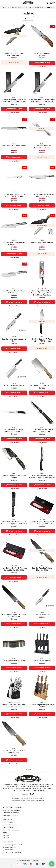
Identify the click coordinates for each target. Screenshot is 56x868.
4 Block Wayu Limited (42, 661)
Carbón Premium (9, 822)
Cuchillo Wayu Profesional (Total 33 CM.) (42, 569)
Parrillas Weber (8, 827)
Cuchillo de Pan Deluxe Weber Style (14, 147)
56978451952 (8, 850)
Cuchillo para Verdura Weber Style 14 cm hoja (14, 243)
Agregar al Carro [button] (42, 63)
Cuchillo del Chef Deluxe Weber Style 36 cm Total (42, 195)
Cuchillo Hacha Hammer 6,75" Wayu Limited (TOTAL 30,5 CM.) (14, 523)
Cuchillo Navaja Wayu (42, 53)
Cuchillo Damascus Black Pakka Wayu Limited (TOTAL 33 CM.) (14, 101)
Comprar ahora (42, 66)
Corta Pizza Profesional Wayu (14, 661)
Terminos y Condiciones (11, 810)
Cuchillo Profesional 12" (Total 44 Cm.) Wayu (14, 615)
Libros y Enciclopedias (11, 830)
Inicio (4, 7)
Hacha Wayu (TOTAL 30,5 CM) (42, 385)
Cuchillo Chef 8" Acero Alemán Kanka (42, 243)
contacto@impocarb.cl (12, 845)
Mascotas (6, 835)
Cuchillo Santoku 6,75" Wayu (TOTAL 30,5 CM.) (14, 752)
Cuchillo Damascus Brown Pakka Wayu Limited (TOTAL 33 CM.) (42, 101)
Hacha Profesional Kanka (14, 385)
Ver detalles (14, 62)
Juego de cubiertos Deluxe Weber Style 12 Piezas (42, 147)
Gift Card (6, 838)
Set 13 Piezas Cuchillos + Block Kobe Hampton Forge (14, 706)
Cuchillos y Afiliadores (37, 7)
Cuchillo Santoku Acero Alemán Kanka (14, 340)
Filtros (28, 18)
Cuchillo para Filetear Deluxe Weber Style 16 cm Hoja (14, 195)
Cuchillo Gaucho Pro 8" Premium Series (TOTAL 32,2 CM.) (14, 569)
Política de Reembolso (11, 813)
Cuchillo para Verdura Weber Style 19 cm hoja (14, 292)
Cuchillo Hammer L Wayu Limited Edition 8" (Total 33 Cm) (42, 477)
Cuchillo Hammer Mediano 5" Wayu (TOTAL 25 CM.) (42, 430)
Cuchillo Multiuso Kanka (42, 614)
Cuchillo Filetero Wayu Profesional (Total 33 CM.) (14, 430)
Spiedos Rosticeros (10, 825)
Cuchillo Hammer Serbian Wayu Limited (14, 477)
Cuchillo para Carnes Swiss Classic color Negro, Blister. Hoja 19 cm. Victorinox (42, 293)
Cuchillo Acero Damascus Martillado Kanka (14, 54)
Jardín (5, 833)
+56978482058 (9, 847)
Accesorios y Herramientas (17, 7)
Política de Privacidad (10, 815)
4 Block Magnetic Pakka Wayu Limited (42, 706)
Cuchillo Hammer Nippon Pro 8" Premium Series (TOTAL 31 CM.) (42, 523)
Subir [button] (28, 770)
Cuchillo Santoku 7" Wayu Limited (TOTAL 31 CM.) (42, 340)
